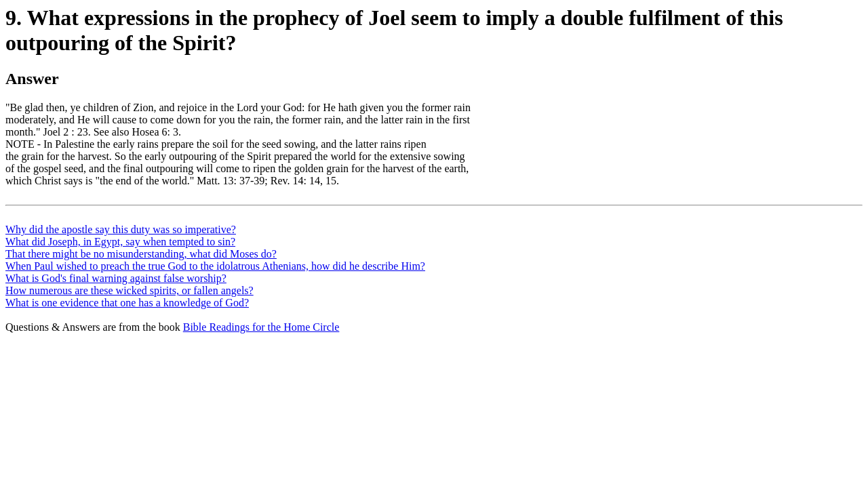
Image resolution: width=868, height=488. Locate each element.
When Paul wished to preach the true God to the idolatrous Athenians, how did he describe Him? (215, 266)
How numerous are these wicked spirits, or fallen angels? (130, 290)
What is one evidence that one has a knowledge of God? (127, 303)
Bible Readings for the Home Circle (261, 327)
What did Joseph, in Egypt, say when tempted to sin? (120, 242)
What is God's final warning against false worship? (116, 278)
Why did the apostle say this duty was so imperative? (121, 229)
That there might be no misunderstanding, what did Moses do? (141, 254)
